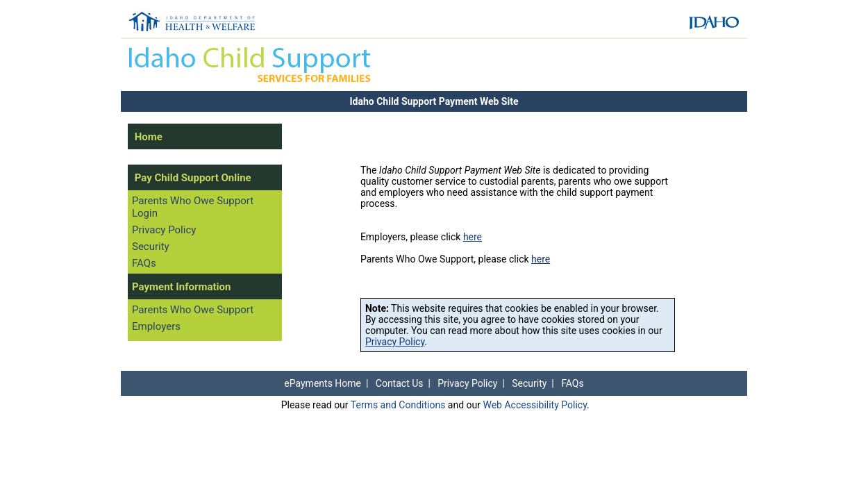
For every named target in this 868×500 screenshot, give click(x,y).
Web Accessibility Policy (535, 405)
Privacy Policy (164, 230)
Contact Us (400, 383)
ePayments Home (323, 383)
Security (151, 247)
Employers (156, 326)
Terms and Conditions (398, 405)
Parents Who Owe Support (193, 310)
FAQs (144, 263)
